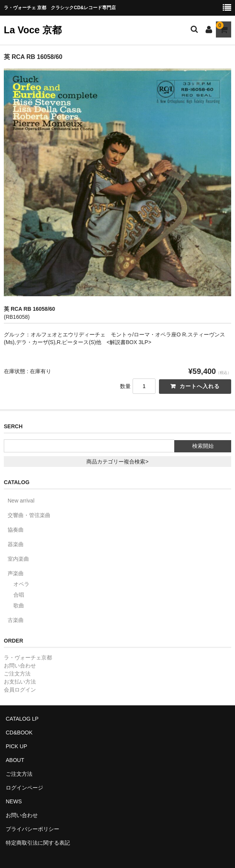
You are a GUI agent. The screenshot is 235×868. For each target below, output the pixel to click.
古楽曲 (16, 620)
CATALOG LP (22, 719)
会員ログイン (20, 690)
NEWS (14, 801)
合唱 (19, 595)
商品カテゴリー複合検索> (117, 462)
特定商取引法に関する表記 (38, 843)
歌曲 (19, 605)
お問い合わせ (20, 666)
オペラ (21, 584)
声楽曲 (16, 573)
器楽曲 (16, 544)
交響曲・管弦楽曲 (29, 515)
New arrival (21, 501)
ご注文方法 (17, 674)
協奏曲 (16, 530)
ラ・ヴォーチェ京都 (28, 658)
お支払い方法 (20, 682)
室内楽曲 (18, 559)
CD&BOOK (19, 733)
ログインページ (24, 788)
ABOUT (15, 760)
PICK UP (16, 746)
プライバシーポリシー (32, 829)
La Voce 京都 (33, 30)
